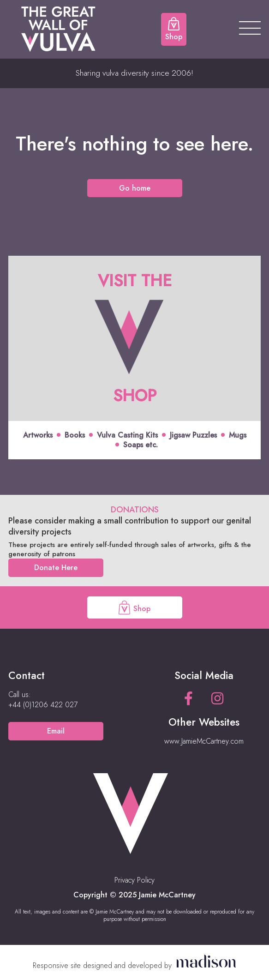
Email (56, 731)
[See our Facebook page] (188, 699)
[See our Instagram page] (217, 699)
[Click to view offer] (134, 358)
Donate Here (56, 568)
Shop (134, 607)
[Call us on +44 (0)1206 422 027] (43, 705)
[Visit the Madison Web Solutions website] (134, 965)
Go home (135, 188)
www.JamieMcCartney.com (204, 741)
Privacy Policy (134, 880)
